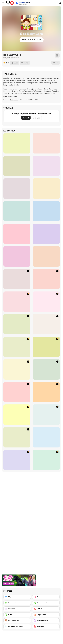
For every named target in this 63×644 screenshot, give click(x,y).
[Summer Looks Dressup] (46, 347)
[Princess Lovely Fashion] (17, 234)
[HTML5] (46, 609)
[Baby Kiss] (17, 415)
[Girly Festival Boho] (46, 256)
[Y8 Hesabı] (46, 627)
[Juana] (17, 369)
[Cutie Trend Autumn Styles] (46, 460)
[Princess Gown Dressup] (17, 324)
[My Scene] (46, 302)
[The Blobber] (46, 234)
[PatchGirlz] (46, 437)
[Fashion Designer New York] (17, 392)
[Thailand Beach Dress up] (46, 279)
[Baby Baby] (46, 392)
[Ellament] (46, 369)
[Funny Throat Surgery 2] (46, 189)
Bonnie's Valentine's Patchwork (31, 91)
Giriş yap (36, 118)
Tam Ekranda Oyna (32, 40)
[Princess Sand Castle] (17, 189)
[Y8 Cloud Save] (46, 621)
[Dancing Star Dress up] (17, 279)
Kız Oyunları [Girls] (14, 100)
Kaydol (26, 118)
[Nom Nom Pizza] (46, 166)
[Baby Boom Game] (17, 437)
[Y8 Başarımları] (17, 621)
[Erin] (17, 347)
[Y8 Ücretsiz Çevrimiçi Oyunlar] (10, 3)
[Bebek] (46, 597)
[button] (10, 96)
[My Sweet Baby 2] (46, 415)
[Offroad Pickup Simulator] (17, 256)
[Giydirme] (17, 609)
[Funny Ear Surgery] (46, 143)
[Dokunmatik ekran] (17, 603)
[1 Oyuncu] (17, 597)
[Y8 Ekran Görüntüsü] (17, 627)
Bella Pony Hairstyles (27, 93)
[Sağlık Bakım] (46, 615)
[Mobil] (17, 615)
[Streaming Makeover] (17, 166)
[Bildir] (56, 63)
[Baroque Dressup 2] (17, 302)
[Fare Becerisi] (46, 603)
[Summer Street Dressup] (46, 324)
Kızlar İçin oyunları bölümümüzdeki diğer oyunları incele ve (26, 89)
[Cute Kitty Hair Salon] (46, 211)
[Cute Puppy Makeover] (17, 211)
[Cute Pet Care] (17, 143)
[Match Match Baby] (17, 460)
